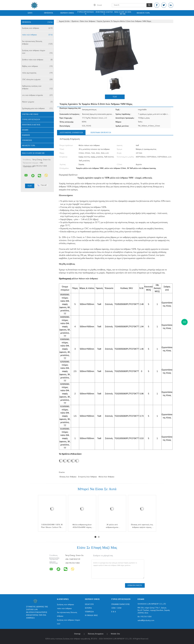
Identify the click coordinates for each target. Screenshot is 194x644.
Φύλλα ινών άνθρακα (106, 477)
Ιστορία (88, 608)
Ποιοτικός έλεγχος (104, 13)
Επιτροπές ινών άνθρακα (87, 477)
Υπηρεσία (89, 612)
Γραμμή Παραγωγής (121, 604)
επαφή (25, 130)
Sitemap (77, 634)
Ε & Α (114, 612)
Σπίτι (30, 13)
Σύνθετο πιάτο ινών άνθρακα (37, 60)
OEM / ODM (116, 608)
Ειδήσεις (26, 135)
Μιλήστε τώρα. (143, 13)
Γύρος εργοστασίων (86, 13)
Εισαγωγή (89, 604)
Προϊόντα (49, 13)
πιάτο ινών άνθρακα (37, 35)
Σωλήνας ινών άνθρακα (37, 28)
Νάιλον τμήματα (37, 102)
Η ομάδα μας (91, 615)
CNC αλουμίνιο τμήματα (37, 80)
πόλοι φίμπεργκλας (37, 73)
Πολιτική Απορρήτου (96, 634)
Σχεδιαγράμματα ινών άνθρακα (37, 108)
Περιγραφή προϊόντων (101, 133)
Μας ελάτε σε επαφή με (123, 13)
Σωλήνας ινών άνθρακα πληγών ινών (37, 52)
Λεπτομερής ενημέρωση (71, 133)
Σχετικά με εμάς (30, 114)
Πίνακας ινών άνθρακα (68, 477)
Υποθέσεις (27, 140)
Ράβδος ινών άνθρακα (37, 66)
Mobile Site (115, 634)
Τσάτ (115, 97)
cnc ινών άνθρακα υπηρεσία (37, 95)
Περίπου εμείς (67, 13)
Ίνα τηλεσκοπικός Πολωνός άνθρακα (37, 43)
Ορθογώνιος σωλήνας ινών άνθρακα (37, 88)
